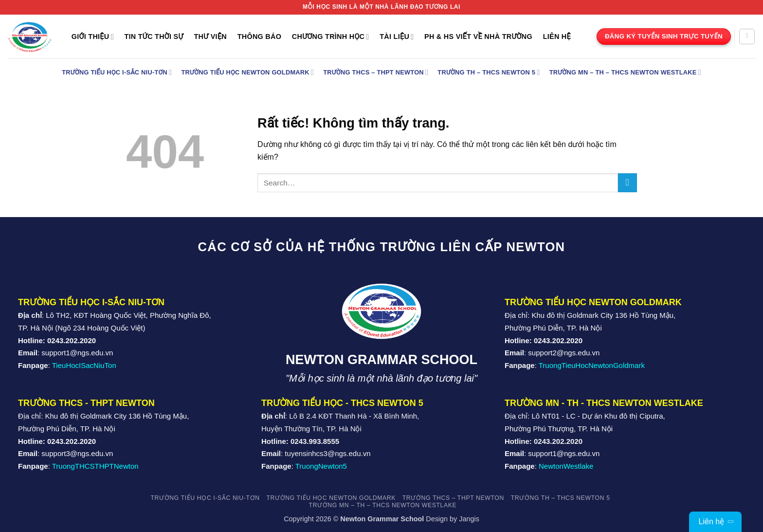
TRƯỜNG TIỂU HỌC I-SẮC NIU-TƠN (117, 72)
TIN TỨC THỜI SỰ (154, 37)
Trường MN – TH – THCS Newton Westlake (625, 72)
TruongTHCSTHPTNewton (95, 466)
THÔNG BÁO (260, 37)
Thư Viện (210, 37)
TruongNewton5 (321, 466)
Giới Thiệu (93, 37)
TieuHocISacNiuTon (84, 365)
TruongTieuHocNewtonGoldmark (592, 365)
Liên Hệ (557, 37)
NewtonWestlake (566, 466)
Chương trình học (331, 37)
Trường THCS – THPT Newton (376, 72)
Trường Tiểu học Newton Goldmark (248, 72)
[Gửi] (627, 183)
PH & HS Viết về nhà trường (478, 37)
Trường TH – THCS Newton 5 (489, 72)
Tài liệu (397, 37)
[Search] (747, 37)
